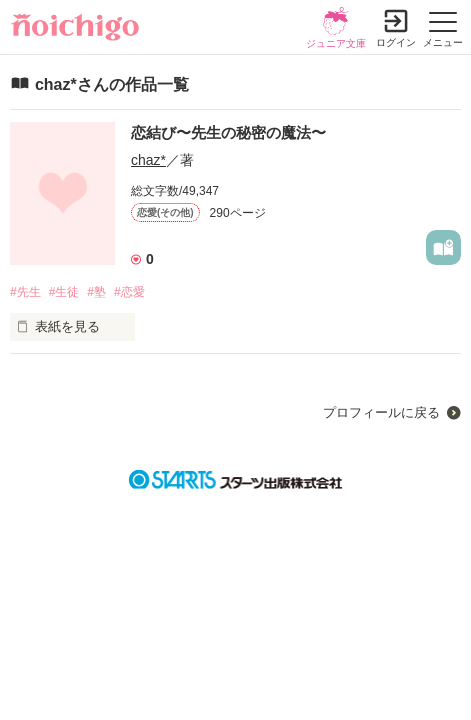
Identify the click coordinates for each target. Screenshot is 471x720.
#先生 (25, 292)
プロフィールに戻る (381, 412)
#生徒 (64, 292)
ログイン (396, 42)
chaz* (148, 160)
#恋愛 (129, 292)
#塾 (96, 292)
